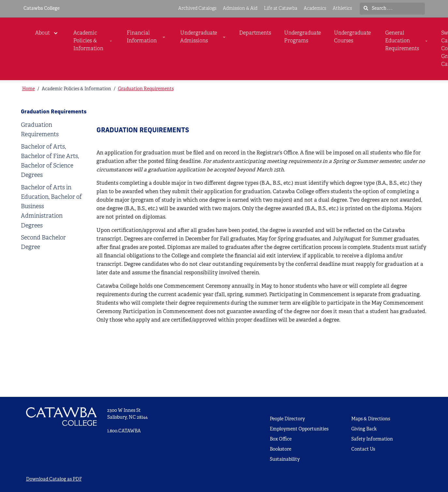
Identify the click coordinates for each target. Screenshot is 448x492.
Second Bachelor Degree (43, 243)
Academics (315, 9)
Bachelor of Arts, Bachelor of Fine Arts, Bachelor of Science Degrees (50, 161)
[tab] (52, 130)
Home (29, 89)
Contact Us (363, 449)
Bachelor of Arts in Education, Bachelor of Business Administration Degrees (51, 207)
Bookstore (281, 449)
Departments (255, 33)
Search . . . (378, 9)
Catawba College (42, 9)
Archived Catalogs (197, 9)
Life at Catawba (281, 9)
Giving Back (364, 429)
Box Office (281, 439)
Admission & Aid (240, 9)
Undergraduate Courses (352, 37)
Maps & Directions (371, 419)
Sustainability (285, 460)
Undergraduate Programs (303, 37)
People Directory (287, 419)
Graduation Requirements (146, 89)
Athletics (342, 9)
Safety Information (372, 439)
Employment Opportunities (299, 429)
